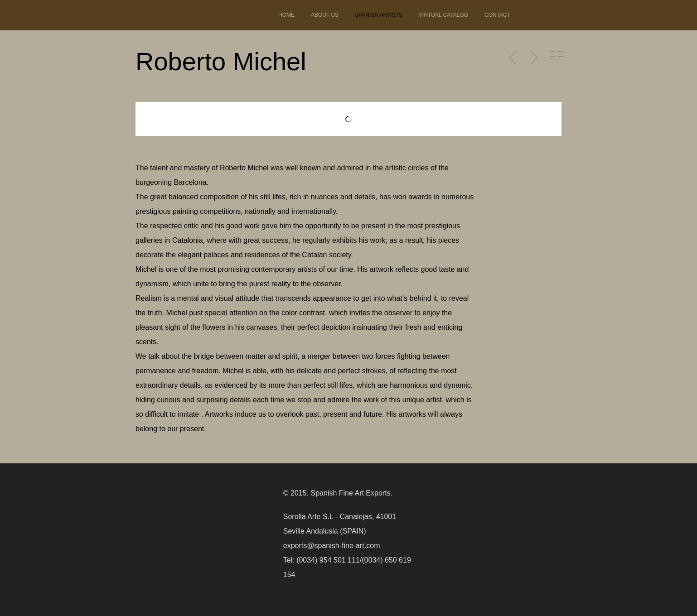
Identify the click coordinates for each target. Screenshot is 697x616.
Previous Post (513, 58)
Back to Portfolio (557, 58)
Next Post (533, 58)
